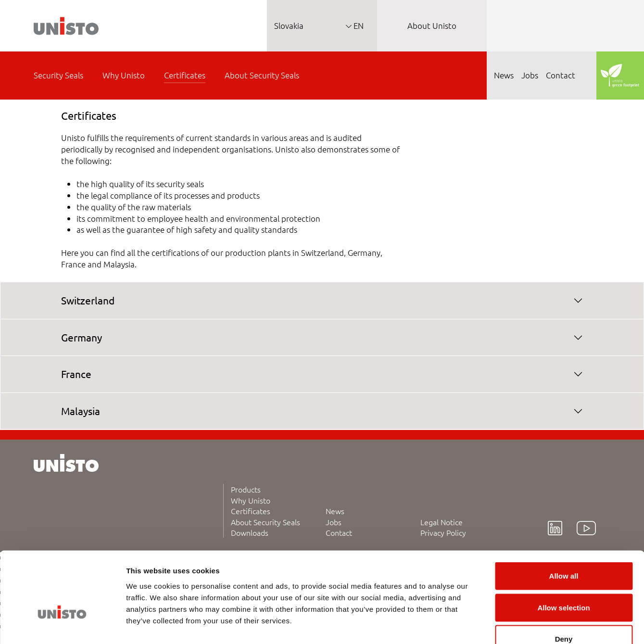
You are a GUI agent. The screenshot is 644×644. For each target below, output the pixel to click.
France (76, 374)
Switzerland (88, 300)
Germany (82, 337)
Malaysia (81, 411)
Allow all (564, 518)
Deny (564, 581)
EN (358, 25)
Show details (505, 625)
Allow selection (563, 549)
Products (246, 489)
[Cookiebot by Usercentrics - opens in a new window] (62, 625)
